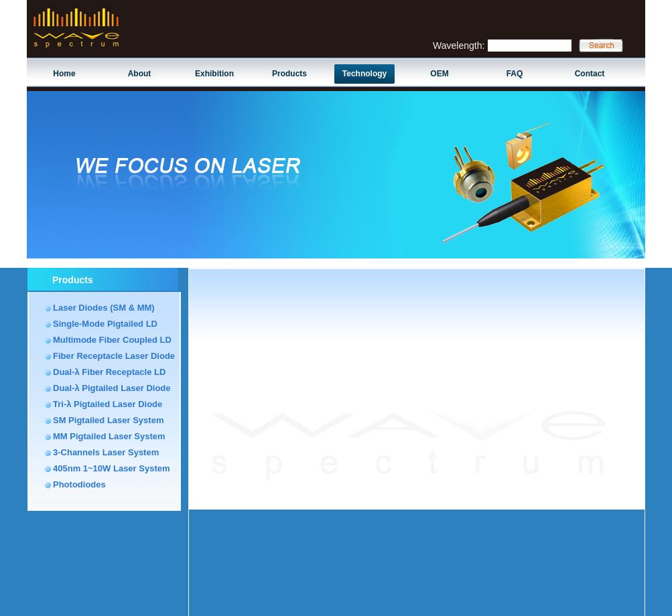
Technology (364, 74)
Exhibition (214, 74)
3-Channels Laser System (106, 452)
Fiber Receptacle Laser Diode (114, 356)
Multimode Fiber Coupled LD (112, 340)
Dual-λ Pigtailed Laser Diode (112, 388)
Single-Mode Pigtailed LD (105, 324)
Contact (590, 74)
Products (289, 74)
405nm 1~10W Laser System (112, 468)
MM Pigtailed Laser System (109, 436)
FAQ (515, 74)
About (140, 74)
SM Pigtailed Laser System (108, 420)
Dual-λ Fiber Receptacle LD (109, 372)
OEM (439, 74)
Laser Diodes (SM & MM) (104, 308)
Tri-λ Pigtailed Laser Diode (108, 404)
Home (64, 74)
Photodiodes (79, 484)
